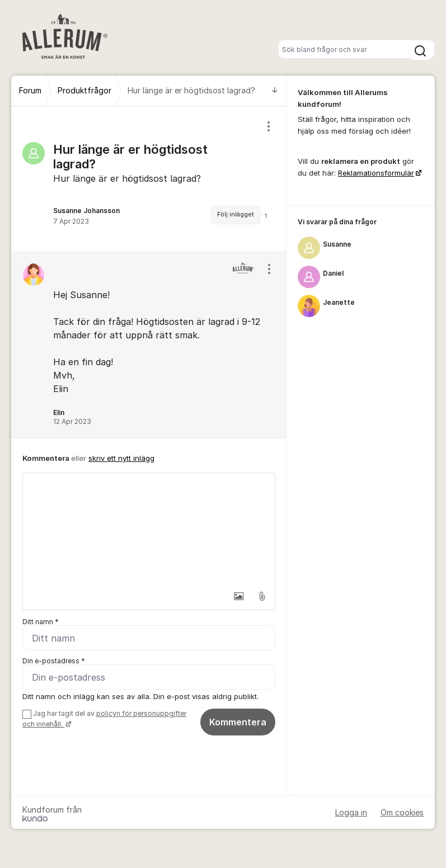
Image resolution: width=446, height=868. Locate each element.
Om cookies (402, 812)
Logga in (351, 812)
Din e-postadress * (54, 661)
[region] (149, 179)
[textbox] (149, 529)
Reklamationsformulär (376, 173)
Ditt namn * (41, 622)
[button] (238, 596)
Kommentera (238, 722)
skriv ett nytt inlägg (121, 458)
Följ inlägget (236, 214)
